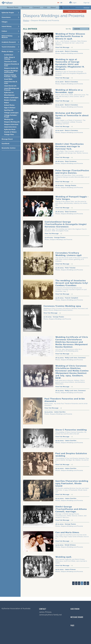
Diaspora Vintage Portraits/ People (10, 76)
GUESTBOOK (75, 609)
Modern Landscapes (11, 98)
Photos (26, 20)
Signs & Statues (10, 108)
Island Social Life (10, 86)
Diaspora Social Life (11, 68)
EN (58, 3)
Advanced (86, 8)
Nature (7, 103)
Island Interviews (10, 127)
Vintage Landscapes (11, 113)
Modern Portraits (10, 100)
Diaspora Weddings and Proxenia (11, 72)
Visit (45, 7)
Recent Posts (13, 7)
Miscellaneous (9, 95)
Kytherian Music (10, 129)
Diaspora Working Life (12, 122)
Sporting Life (9, 110)
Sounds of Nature (10, 132)
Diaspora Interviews (11, 124)
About (53, 7)
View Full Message (64, 47)
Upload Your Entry (75, 11)
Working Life (9, 119)
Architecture (9, 55)
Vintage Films (9, 134)
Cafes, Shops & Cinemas (10, 58)
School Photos (9, 105)
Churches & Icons (10, 62)
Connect (36, 7)
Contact (43, 609)
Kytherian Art (9, 93)
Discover (26, 7)
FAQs (72, 626)
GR (61, 3)
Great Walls (8, 79)
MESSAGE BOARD (77, 617)
